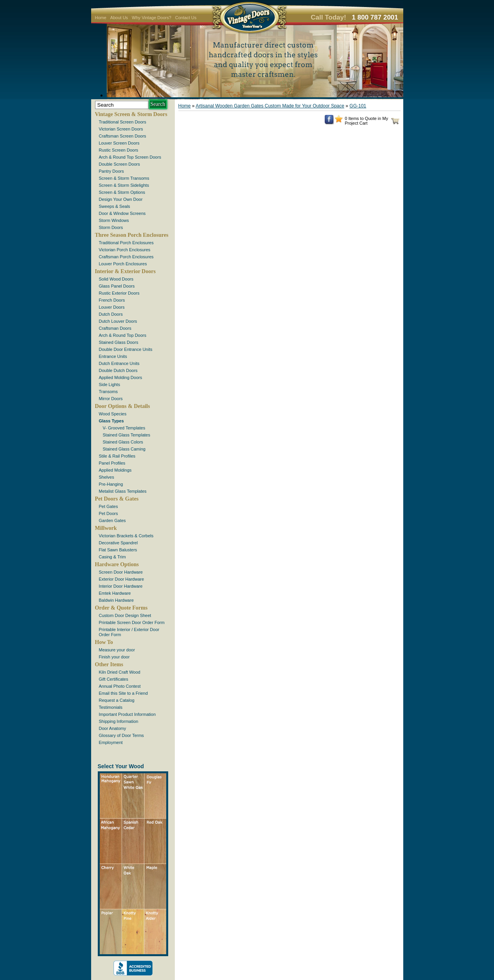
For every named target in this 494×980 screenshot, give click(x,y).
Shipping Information (119, 721)
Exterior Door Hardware (122, 579)
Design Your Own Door (121, 199)
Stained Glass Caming (124, 449)
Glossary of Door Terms (121, 735)
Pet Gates (109, 506)
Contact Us (186, 18)
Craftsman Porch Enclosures (126, 257)
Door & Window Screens (122, 213)
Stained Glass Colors (123, 442)
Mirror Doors (111, 399)
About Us (119, 18)
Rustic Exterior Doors (119, 293)
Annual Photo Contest (120, 686)
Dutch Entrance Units (119, 363)
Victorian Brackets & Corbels (126, 536)
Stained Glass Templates (127, 435)
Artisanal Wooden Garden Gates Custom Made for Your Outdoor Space (270, 106)
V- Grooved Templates (124, 428)
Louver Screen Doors (119, 143)
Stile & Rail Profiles (117, 456)
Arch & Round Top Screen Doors (130, 157)
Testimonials (111, 707)
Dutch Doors (111, 314)
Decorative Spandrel (119, 543)
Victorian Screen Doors (121, 129)
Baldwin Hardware (116, 600)
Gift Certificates (114, 679)
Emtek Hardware (115, 593)
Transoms (109, 392)
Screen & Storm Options (122, 192)
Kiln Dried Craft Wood (120, 672)
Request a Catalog (117, 700)
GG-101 (358, 106)
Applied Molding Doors (121, 377)
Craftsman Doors (115, 328)
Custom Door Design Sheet (125, 615)
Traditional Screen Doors (123, 122)
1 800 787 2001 (375, 17)
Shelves (107, 477)
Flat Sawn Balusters (118, 550)
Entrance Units (113, 356)
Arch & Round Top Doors (123, 335)
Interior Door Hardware (121, 586)
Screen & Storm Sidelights (124, 185)
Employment (111, 742)
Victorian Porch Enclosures (125, 250)
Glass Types (111, 421)
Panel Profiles (112, 463)
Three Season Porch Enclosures (132, 235)
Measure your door (117, 650)
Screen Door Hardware (121, 572)
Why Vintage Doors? (152, 18)
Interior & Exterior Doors (125, 271)
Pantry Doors (111, 171)
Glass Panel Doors (117, 286)
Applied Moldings (115, 470)
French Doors (112, 300)
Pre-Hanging (111, 484)
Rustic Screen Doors (119, 150)
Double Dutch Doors (118, 370)
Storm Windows (114, 220)
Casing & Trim (112, 557)
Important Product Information (128, 714)
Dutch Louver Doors (118, 321)
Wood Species (113, 414)
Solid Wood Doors (116, 279)
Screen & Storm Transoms (124, 178)
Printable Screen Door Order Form (132, 622)
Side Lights (110, 384)
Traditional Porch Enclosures (126, 243)
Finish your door (114, 657)
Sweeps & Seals (115, 206)
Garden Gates (112, 520)
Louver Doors (112, 307)
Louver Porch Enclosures (123, 264)
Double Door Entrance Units (126, 349)
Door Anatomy (113, 728)
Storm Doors (111, 227)
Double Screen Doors (119, 164)
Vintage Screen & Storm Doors (131, 114)
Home (101, 18)
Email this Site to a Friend (123, 693)
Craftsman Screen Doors (123, 136)
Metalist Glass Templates (123, 491)
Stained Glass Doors (119, 342)
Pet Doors (109, 513)
